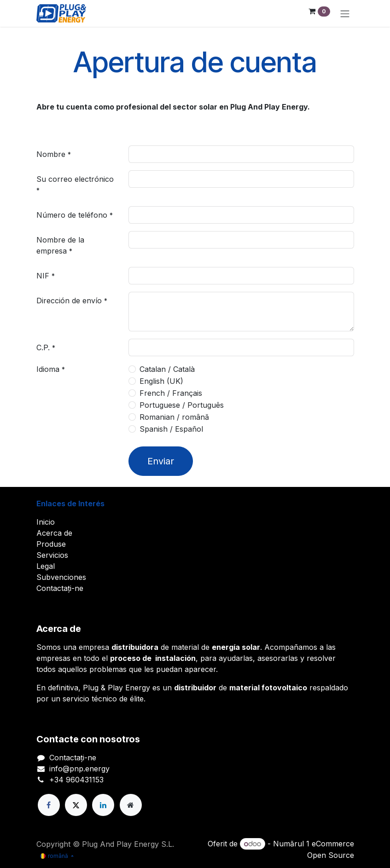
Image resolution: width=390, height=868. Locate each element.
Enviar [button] (161, 461)
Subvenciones (61, 577)
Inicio (46, 522)
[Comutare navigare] (345, 13)
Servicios (52, 555)
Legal (46, 566)
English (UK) (161, 381)
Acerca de (54, 533)
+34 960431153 (76, 780)
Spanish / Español (171, 429)
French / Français (171, 393)
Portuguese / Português (182, 405)
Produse (51, 544)
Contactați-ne (60, 588)
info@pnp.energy (79, 769)
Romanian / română (174, 417)
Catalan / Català (167, 369)
